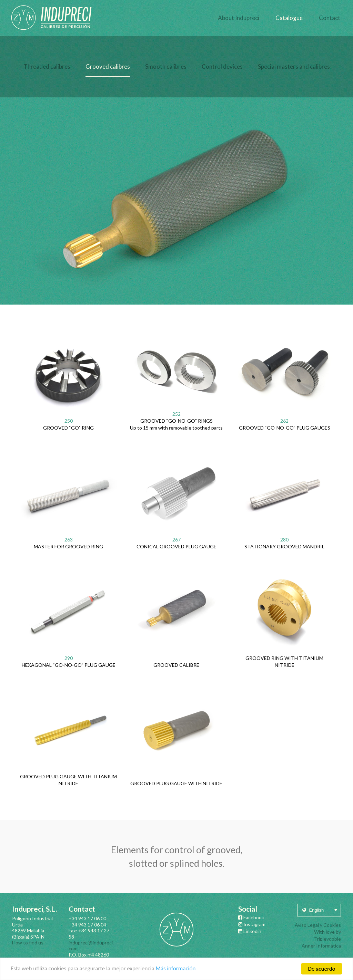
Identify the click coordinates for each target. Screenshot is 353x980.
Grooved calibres (108, 66)
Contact (330, 18)
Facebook (251, 917)
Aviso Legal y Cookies (318, 925)
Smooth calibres (166, 66)
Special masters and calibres (294, 66)
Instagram (252, 924)
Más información (176, 970)
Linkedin (250, 931)
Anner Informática (321, 946)
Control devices (222, 66)
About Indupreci (239, 18)
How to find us (28, 943)
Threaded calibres (47, 66)
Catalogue (289, 18)
